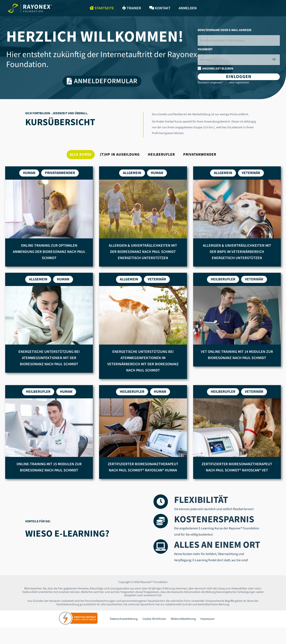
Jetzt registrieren (239, 84)
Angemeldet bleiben (215, 69)
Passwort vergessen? (210, 84)
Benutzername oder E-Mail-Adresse (225, 30)
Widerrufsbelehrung (180, 620)
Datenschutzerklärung (123, 620)
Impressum (202, 620)
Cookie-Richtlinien (152, 620)
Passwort (205, 50)
